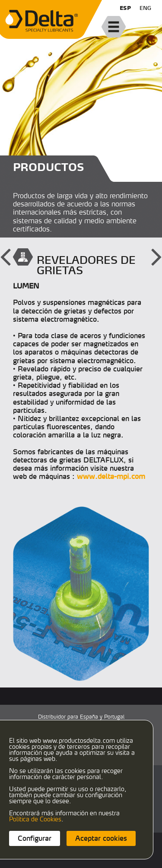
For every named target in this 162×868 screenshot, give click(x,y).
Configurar (35, 838)
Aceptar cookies (101, 838)
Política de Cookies (35, 819)
